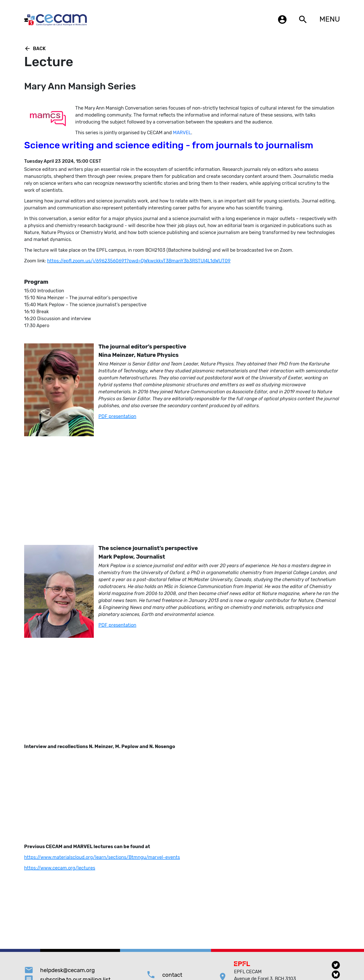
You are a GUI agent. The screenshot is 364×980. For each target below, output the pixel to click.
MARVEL (182, 133)
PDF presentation (117, 416)
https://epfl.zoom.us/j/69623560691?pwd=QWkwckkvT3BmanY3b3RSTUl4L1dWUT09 (139, 261)
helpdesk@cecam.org (67, 970)
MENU (330, 19)
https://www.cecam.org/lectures (60, 868)
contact (172, 975)
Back (35, 49)
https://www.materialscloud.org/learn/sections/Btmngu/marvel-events (102, 857)
